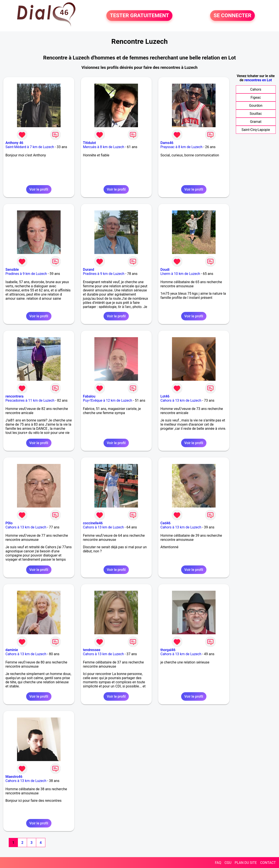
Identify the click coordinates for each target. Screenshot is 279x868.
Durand (89, 270)
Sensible (12, 270)
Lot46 (165, 396)
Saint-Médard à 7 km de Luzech (30, 147)
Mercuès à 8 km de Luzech (104, 147)
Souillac (256, 114)
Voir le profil (39, 189)
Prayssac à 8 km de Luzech (181, 147)
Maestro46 (14, 777)
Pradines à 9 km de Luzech (26, 274)
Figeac (256, 97)
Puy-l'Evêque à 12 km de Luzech (108, 400)
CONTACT (268, 863)
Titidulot (90, 143)
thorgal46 (168, 650)
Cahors (256, 89)
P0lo (9, 523)
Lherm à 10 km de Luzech (180, 274)
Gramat (256, 122)
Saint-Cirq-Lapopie (256, 130)
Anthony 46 (14, 143)
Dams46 (167, 143)
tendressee (92, 650)
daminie (12, 650)
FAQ (218, 863)
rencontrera (14, 396)
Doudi (165, 270)
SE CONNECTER (232, 16)
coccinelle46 (93, 523)
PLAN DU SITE (246, 863)
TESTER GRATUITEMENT (139, 16)
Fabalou (89, 396)
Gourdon (256, 106)
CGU (228, 863)
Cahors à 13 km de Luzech (181, 400)
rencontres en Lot (258, 80)
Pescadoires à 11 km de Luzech (30, 400)
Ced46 (165, 523)
